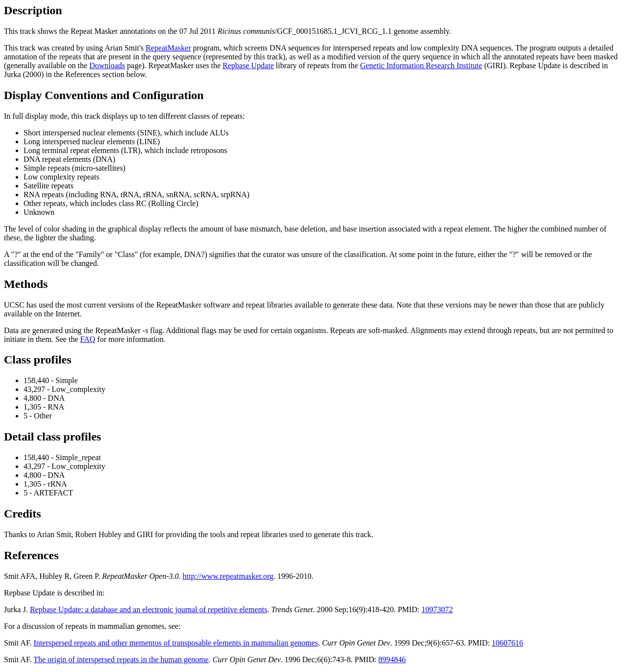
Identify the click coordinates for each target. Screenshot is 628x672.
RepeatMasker (168, 48)
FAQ (88, 339)
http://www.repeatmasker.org (228, 576)
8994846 (392, 659)
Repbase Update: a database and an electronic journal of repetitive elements (149, 609)
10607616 (507, 643)
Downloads (107, 65)
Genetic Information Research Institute (421, 65)
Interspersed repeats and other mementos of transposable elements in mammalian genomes (176, 643)
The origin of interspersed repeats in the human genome (121, 659)
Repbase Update (248, 65)
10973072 (437, 609)
